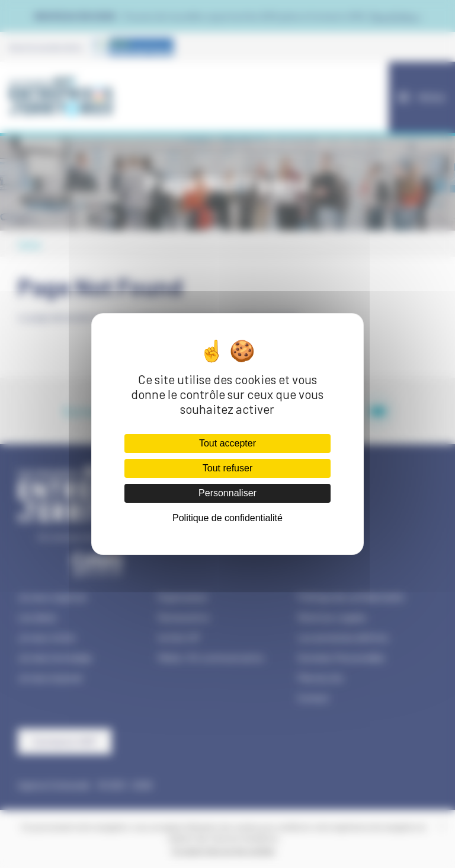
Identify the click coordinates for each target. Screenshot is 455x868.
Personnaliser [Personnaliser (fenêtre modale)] (227, 493)
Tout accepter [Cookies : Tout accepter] (227, 443)
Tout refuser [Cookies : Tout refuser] (227, 468)
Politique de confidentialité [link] (227, 518)
